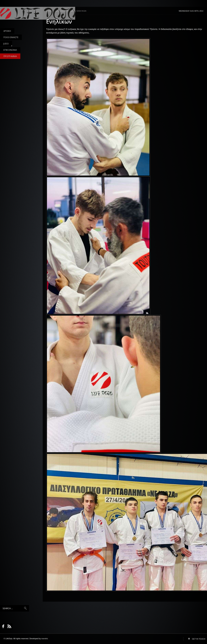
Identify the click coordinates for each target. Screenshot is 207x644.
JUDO (6, 44)
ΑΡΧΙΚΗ (7, 31)
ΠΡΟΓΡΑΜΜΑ (10, 56)
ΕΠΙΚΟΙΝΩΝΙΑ (10, 50)
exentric (45, 639)
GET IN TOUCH (199, 639)
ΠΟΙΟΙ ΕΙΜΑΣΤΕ (11, 37)
